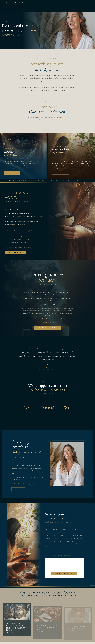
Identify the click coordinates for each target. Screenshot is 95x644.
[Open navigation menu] (89, 3)
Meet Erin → (18, 491)
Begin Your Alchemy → (60, 174)
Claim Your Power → (12, 174)
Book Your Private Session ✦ (47, 329)
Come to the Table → (15, 254)
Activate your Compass (64, 575)
